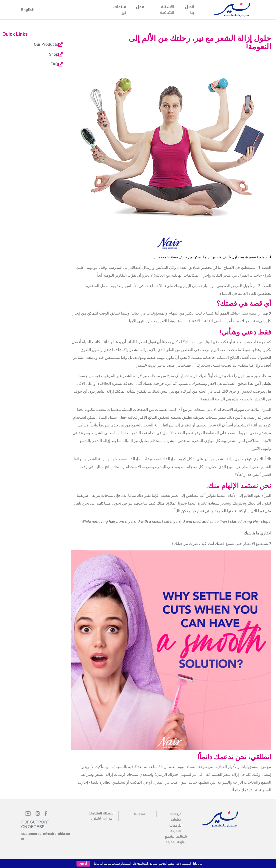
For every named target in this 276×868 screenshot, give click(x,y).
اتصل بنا (190, 10)
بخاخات (176, 820)
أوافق (83, 864)
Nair (208, 10)
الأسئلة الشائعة (167, 10)
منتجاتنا (140, 814)
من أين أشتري (102, 818)
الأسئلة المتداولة (102, 813)
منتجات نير (120, 10)
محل (140, 7)
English (28, 10)
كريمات (176, 814)
